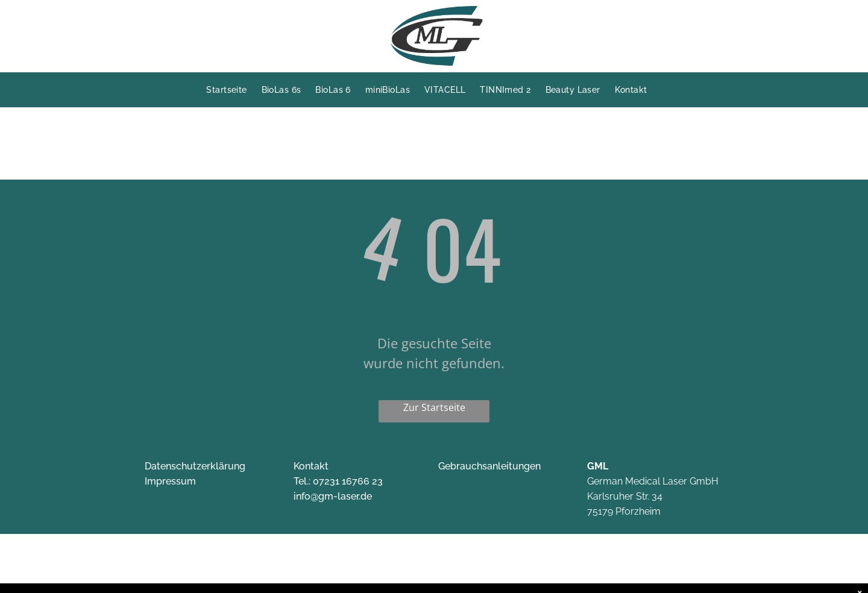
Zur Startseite (434, 407)
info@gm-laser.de (333, 496)
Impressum (170, 481)
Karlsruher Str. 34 (625, 496)
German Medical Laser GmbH (653, 481)
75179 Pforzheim (624, 511)
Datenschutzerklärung (195, 466)
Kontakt (311, 466)
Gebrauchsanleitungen (489, 466)
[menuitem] (234, 90)
